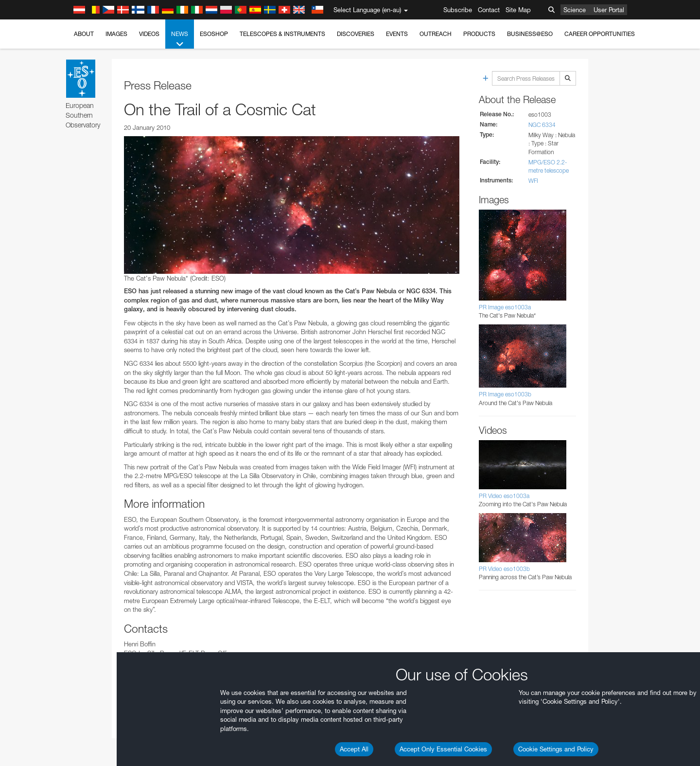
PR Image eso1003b (505, 394)
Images (116, 34)
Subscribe (458, 10)
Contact (489, 10)
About (84, 34)
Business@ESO (530, 34)
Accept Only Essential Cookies (443, 749)
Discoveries (356, 34)
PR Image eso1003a (505, 307)
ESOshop (214, 34)
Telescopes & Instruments (282, 34)
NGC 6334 (542, 125)
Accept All (354, 749)
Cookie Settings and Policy (556, 749)
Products (479, 34)
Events (397, 34)
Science (575, 10)
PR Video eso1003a (504, 496)
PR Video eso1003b (504, 569)
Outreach (436, 34)
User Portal (609, 10)
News (180, 39)
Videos (149, 34)
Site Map (518, 10)
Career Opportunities (600, 34)
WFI (533, 181)
